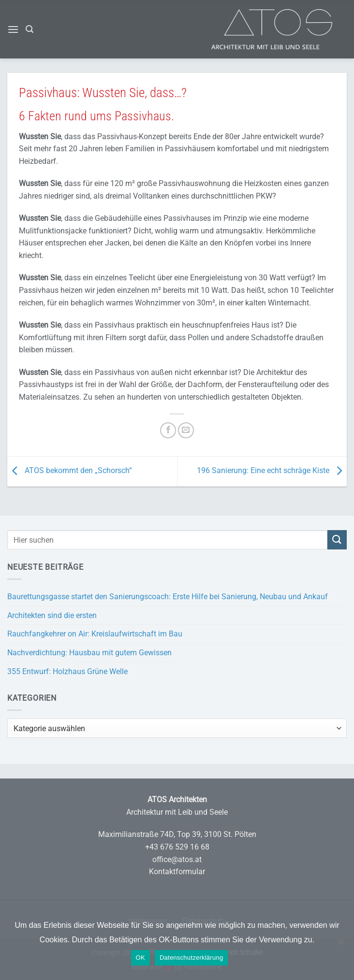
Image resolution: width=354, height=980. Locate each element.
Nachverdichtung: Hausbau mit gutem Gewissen (89, 653)
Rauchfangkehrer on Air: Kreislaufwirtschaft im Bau (95, 634)
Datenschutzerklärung (191, 958)
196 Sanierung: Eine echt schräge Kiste (272, 471)
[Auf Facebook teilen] (168, 430)
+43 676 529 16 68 (177, 847)
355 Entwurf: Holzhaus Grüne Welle (67, 671)
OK (140, 958)
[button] (13, 29)
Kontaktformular (177, 872)
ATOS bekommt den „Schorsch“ (70, 471)
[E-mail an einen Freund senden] (186, 430)
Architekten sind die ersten (52, 615)
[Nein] (341, 946)
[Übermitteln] (337, 540)
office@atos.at (177, 859)
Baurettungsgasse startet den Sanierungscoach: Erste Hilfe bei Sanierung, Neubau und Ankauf (168, 597)
